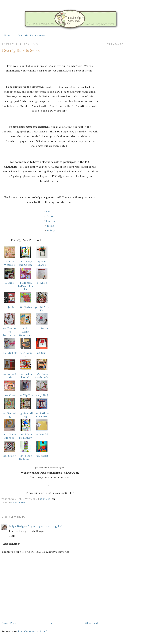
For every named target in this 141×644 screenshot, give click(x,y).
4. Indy (10, 283)
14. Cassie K (26, 354)
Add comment (12, 544)
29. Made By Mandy (26, 457)
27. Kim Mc (42, 434)
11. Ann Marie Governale (26, 332)
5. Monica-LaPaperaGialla (26, 286)
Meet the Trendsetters (32, 35)
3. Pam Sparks (42, 263)
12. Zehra (42, 328)
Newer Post (9, 623)
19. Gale (10, 395)
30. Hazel (42, 456)
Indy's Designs (18, 526)
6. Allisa (42, 283)
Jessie (50, 226)
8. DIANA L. (26, 309)
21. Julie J (42, 395)
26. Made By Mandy (26, 436)
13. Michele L (10, 354)
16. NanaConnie (10, 376)
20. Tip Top (26, 395)
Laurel (51, 216)
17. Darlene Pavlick (26, 376)
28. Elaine (10, 456)
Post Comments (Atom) (33, 631)
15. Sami (42, 353)
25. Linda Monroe (10, 436)
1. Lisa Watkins (10, 263)
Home (7, 35)
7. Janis (10, 307)
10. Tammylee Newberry (10, 332)
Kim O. (51, 212)
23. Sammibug (26, 415)
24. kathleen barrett (42, 415)
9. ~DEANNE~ (42, 309)
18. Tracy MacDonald (42, 376)
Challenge (18, 502)
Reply (12, 536)
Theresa (51, 221)
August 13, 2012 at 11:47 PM (45, 526)
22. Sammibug (10, 415)
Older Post (91, 623)
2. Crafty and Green (26, 263)
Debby (51, 230)
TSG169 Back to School (21, 51)
